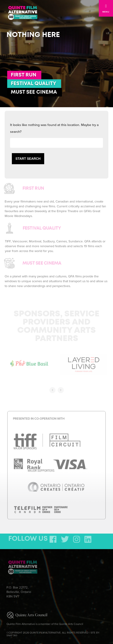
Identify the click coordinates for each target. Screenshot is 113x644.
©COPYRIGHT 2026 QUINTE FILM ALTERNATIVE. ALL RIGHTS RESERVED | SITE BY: (53, 633)
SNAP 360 (12, 634)
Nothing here (33, 35)
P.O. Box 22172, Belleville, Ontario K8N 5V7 (19, 590)
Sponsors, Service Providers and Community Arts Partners (56, 325)
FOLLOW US (28, 537)
